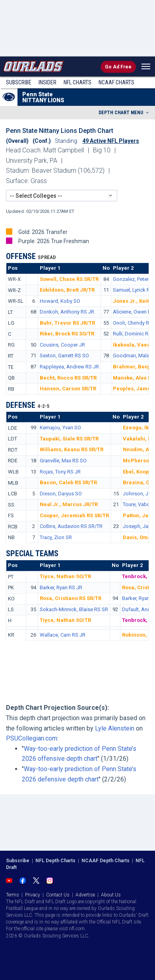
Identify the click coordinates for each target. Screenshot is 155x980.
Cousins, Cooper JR (62, 345)
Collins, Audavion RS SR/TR (71, 526)
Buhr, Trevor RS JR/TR (67, 323)
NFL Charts (77, 82)
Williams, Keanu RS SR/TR (72, 449)
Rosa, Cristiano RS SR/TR (71, 598)
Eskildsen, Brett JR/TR (67, 290)
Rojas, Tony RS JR (60, 472)
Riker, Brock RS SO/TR (67, 334)
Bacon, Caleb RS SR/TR (68, 482)
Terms (13, 895)
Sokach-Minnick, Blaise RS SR (74, 609)
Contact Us (58, 895)
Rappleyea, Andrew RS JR (69, 367)
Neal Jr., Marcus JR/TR (69, 504)
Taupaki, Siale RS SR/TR (69, 439)
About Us (111, 895)
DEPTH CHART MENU (124, 113)
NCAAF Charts (116, 82)
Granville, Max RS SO (63, 461)
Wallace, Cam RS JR (63, 635)
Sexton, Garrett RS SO (64, 356)
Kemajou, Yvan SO (60, 428)
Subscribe (19, 82)
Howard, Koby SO (60, 301)
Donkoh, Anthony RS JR (67, 312)
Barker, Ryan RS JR (61, 587)
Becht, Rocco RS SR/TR (68, 378)
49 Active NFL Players (111, 141)
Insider (47, 82)
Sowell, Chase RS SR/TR (69, 279)
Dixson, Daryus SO (61, 494)
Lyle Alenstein (115, 728)
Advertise (85, 895)
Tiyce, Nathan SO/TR (65, 576)
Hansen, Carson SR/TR (68, 389)
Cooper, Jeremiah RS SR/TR (74, 515)
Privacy (33, 895)
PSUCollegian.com (32, 738)
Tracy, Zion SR (56, 537)
